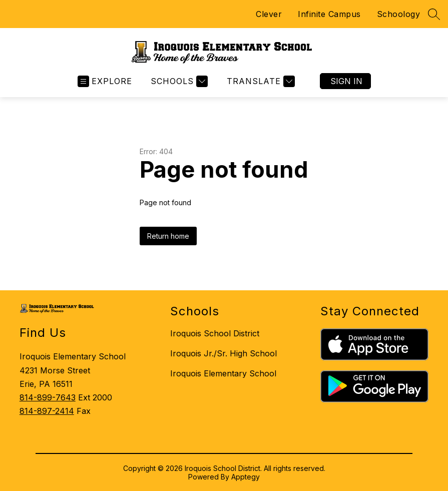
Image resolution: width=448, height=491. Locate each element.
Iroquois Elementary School (223, 373)
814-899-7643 (48, 397)
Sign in (346, 81)
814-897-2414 (47, 411)
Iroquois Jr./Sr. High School (223, 353)
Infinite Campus (329, 14)
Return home (168, 236)
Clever (269, 14)
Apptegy (246, 477)
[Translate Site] (260, 81)
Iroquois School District (215, 333)
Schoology (399, 14)
